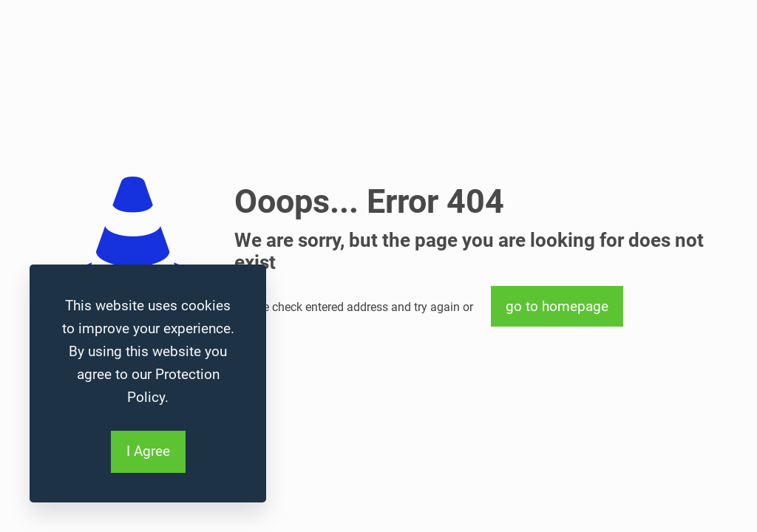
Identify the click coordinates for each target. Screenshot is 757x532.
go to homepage (557, 306)
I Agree (148, 451)
